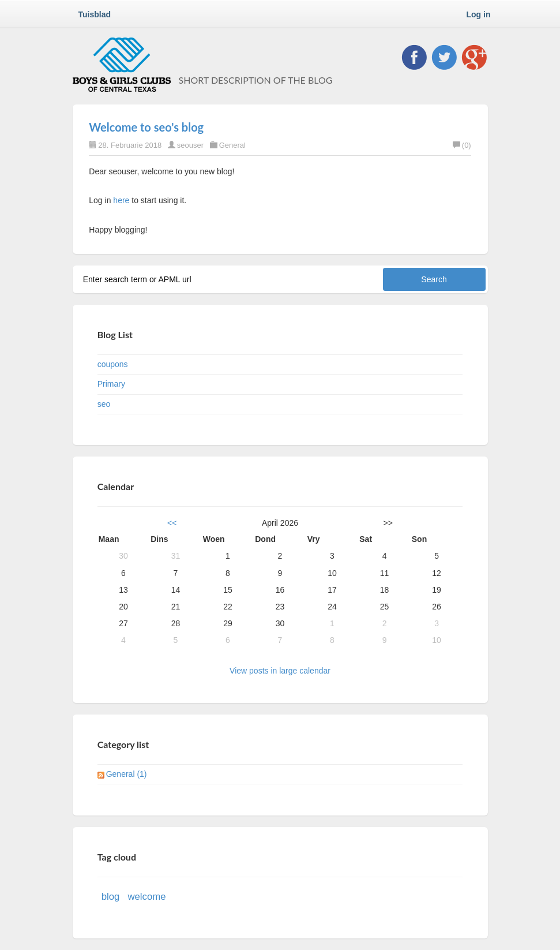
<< (172, 523)
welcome (146, 897)
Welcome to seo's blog (146, 127)
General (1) (127, 774)
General (232, 145)
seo (104, 404)
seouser (190, 145)
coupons (113, 364)
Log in (479, 14)
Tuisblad (95, 14)
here (121, 200)
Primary (111, 384)
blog (111, 897)
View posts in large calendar (280, 671)
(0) (462, 145)
